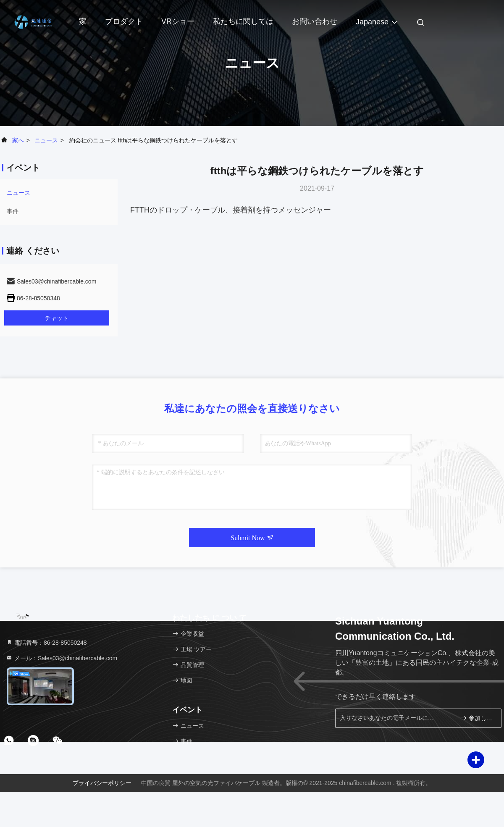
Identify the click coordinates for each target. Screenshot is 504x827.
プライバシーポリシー (102, 783)
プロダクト (124, 21)
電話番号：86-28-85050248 (46, 643)
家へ (18, 140)
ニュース (46, 140)
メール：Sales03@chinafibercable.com (62, 658)
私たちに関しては (243, 21)
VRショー (178, 21)
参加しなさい (477, 718)
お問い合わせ (315, 21)
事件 (13, 211)
